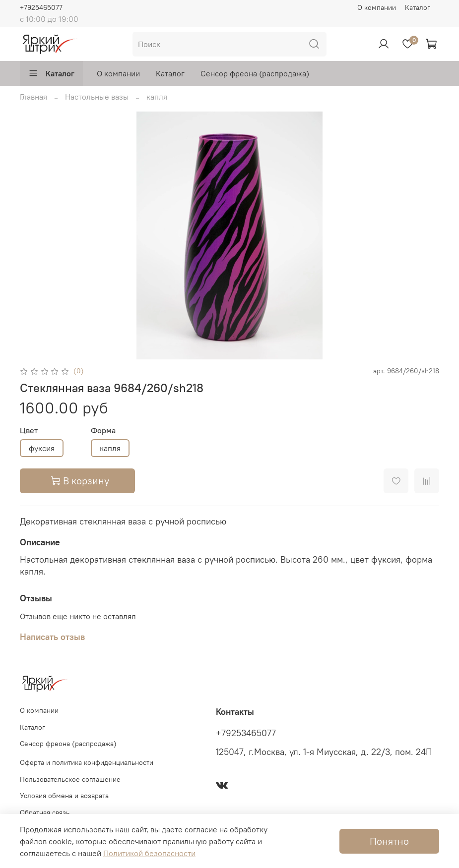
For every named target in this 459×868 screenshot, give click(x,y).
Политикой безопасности (149, 853)
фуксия (42, 448)
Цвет (29, 431)
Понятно (389, 841)
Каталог (418, 7)
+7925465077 (41, 7)
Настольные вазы (97, 97)
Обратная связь (45, 812)
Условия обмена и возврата (64, 796)
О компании (377, 7)
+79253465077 (246, 733)
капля (157, 97)
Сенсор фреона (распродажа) (255, 73)
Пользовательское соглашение (70, 779)
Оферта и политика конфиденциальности (87, 762)
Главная (33, 97)
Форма (103, 431)
